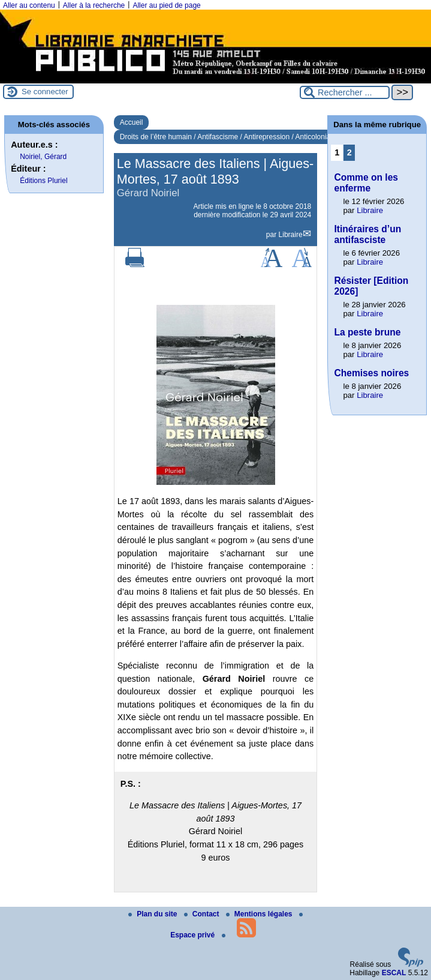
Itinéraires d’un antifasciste (367, 234)
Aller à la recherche (94, 5)
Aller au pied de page (166, 5)
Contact (203, 914)
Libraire (291, 235)
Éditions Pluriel (43, 181)
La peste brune (367, 332)
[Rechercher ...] (345, 92)
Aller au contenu (29, 5)
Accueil (132, 122)
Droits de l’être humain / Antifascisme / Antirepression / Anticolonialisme (234, 137)
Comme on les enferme (366, 183)
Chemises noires (371, 373)
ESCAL (394, 973)
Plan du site (154, 914)
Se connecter (45, 92)
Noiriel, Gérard (43, 157)
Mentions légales (260, 914)
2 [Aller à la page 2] (349, 152)
